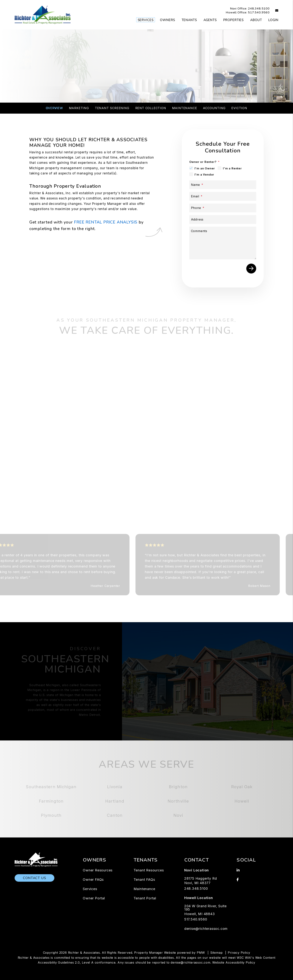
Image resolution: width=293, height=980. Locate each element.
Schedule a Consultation (146, 82)
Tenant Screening (112, 108)
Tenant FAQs (144, 880)
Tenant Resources (149, 870)
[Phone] (223, 208)
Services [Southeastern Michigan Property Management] (146, 20)
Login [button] (273, 20)
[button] (274, 11)
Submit (251, 269)
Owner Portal (94, 898)
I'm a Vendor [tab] (204, 175)
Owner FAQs (93, 880)
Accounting (214, 108)
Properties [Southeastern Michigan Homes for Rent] (234, 20)
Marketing (79, 108)
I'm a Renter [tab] (232, 168)
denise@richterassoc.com (206, 929)
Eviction (239, 108)
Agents (210, 20)
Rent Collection (151, 108)
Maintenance (185, 108)
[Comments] (223, 243)
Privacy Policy (239, 953)
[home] (43, 15)
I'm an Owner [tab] (205, 168)
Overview (54, 108)
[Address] (223, 219)
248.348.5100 (259, 9)
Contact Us (34, 878)
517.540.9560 (259, 12)
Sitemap (216, 953)
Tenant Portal (145, 898)
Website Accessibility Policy (234, 962)
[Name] (223, 185)
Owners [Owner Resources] (167, 20)
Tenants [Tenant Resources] (189, 20)
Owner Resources (98, 870)
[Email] (223, 196)
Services (90, 889)
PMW (201, 953)
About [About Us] (256, 20)
